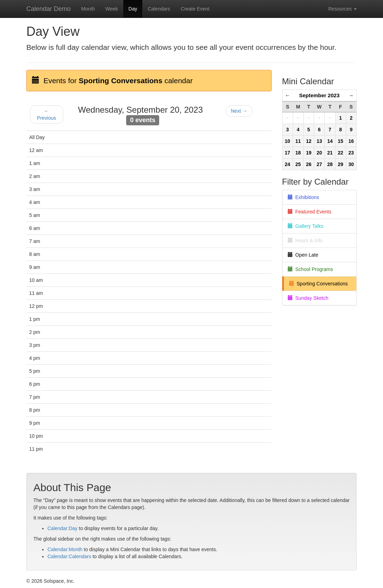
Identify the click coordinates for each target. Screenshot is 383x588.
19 (309, 153)
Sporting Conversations (319, 284)
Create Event (195, 9)
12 (309, 141)
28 (330, 164)
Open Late (303, 255)
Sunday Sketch (308, 298)
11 (298, 141)
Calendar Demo (48, 9)
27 (319, 164)
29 (340, 164)
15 (340, 141)
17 (287, 153)
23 (351, 153)
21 (330, 153)
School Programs (310, 269)
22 (340, 153)
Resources (342, 9)
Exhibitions (303, 197)
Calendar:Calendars (69, 556)
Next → (239, 111)
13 (319, 141)
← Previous (46, 114)
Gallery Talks (306, 226)
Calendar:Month (65, 549)
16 (351, 141)
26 (309, 164)
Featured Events (310, 212)
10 (287, 141)
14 (330, 141)
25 (298, 164)
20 (319, 153)
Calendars (159, 9)
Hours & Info (305, 240)
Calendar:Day (63, 528)
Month (88, 9)
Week (112, 9)
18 (298, 153)
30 (351, 164)
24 (287, 164)
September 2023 (319, 95)
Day (133, 9)
